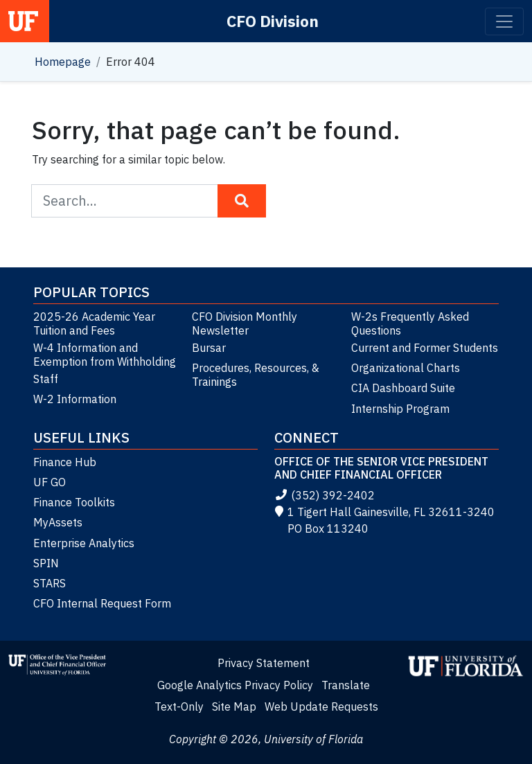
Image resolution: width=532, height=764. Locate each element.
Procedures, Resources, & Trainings (256, 375)
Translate (346, 685)
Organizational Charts (406, 368)
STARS (50, 583)
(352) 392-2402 (325, 495)
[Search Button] (242, 201)
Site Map (234, 707)
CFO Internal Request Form (102, 603)
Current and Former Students (425, 348)
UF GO (50, 482)
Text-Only (179, 707)
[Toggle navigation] (504, 21)
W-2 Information (75, 399)
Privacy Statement (264, 663)
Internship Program (400, 409)
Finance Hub (65, 462)
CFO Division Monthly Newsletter (245, 323)
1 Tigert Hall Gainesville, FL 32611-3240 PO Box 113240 (384, 520)
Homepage (63, 62)
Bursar (209, 348)
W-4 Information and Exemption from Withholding (105, 355)
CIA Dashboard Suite (403, 388)
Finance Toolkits (74, 502)
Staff (46, 379)
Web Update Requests (321, 707)
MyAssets (58, 522)
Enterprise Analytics (84, 543)
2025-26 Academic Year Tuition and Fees (94, 323)
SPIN (46, 563)
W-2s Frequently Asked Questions (410, 323)
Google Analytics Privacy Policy (235, 685)
